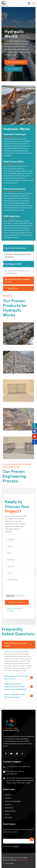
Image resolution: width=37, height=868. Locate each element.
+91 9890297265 (24, 767)
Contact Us (8, 805)
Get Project (9, 818)
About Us (8, 795)
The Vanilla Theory (22, 860)
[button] (18, 248)
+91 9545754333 (12, 767)
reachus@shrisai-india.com (15, 771)
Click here (16, 846)
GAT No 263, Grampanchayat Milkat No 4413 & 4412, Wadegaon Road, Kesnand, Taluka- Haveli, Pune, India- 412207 (20, 780)
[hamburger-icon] (34, 3)
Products (8, 798)
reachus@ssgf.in (12, 774)
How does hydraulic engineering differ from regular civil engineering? (15, 687)
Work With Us (9, 808)
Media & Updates (10, 811)
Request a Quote (17, 602)
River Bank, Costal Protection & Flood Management (18, 256)
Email (4, 838)
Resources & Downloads (13, 801)
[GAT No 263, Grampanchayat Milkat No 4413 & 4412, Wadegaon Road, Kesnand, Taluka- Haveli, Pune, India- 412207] (4, 778)
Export (7, 814)
